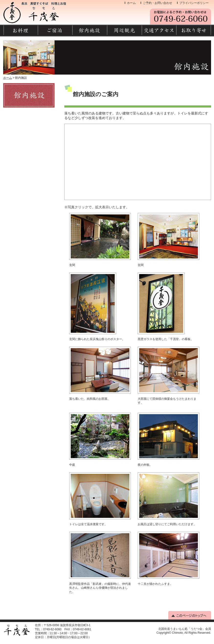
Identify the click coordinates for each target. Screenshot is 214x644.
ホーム (131, 3)
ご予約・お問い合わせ (158, 3)
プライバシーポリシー (194, 3)
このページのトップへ (190, 615)
